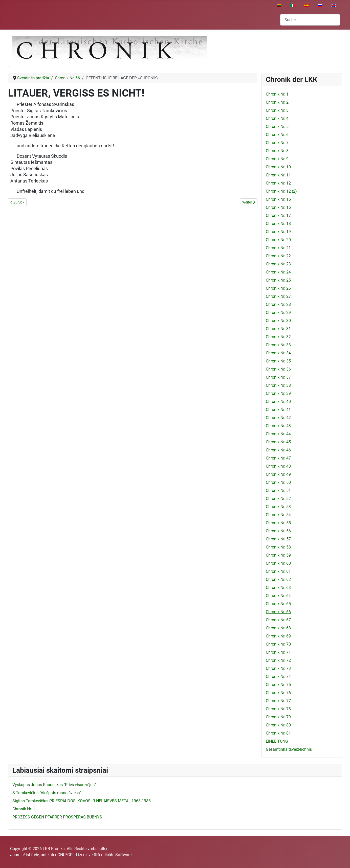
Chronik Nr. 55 (278, 523)
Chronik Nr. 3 (277, 110)
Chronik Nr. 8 (277, 151)
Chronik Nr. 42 (278, 418)
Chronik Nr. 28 (278, 304)
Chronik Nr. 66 (278, 612)
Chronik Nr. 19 (278, 232)
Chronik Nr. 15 (278, 199)
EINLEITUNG (277, 741)
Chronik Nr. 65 (278, 604)
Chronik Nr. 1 (277, 94)
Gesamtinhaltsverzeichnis (289, 749)
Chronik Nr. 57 (278, 539)
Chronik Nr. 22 (278, 256)
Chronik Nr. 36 (278, 369)
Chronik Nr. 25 (278, 280)
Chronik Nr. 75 (278, 685)
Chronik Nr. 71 (278, 652)
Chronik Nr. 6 (277, 135)
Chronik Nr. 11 (278, 175)
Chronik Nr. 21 (278, 248)
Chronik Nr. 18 (278, 224)
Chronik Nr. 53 (278, 507)
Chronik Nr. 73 (278, 668)
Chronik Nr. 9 (277, 159)
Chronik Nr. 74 (278, 677)
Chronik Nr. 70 (278, 644)
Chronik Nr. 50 (278, 482)
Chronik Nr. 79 (278, 717)
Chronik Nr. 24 (278, 272)
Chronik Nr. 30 (278, 321)
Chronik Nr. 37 (278, 377)
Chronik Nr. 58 (278, 547)
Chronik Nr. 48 (278, 466)
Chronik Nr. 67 (278, 620)
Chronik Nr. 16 (278, 207)
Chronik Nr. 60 (278, 563)
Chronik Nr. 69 (278, 636)
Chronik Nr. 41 (278, 410)
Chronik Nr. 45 (278, 442)
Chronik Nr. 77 (278, 701)
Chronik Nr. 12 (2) (281, 191)
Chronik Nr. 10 (278, 167)
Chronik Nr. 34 (278, 353)
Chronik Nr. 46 (278, 450)
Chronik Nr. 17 (278, 215)
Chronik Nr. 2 (277, 102)
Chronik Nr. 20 (278, 240)
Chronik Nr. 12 (278, 183)
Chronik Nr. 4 (277, 118)
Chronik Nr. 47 (278, 458)
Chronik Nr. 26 (278, 288)
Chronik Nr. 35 (278, 361)
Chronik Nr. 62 (278, 579)
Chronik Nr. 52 (278, 499)
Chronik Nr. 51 (278, 490)
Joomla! (17, 855)
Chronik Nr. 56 (278, 531)
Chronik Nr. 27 (278, 296)
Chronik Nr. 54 (278, 515)
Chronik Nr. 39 (278, 393)
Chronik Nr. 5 (277, 127)
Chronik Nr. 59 (278, 555)
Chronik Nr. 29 (278, 313)
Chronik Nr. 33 (278, 345)
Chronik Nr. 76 (278, 693)
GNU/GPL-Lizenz (72, 855)
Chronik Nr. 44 (278, 434)
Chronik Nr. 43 (278, 426)
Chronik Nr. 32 (278, 337)
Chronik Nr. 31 (278, 329)
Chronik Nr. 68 (278, 628)
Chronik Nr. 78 (278, 709)
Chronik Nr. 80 (278, 725)
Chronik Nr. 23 (278, 264)
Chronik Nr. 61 (278, 571)
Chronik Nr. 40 (278, 402)
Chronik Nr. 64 (278, 596)
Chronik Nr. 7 (277, 143)
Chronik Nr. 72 (278, 660)
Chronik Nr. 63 (278, 588)
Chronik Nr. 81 (278, 733)
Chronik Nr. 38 (278, 385)
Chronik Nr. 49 (278, 474)
